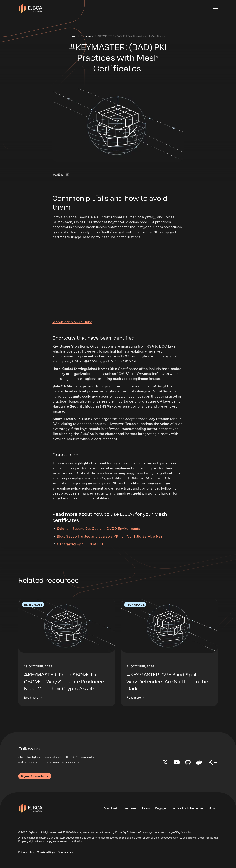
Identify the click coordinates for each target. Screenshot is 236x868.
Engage (160, 815)
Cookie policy (65, 859)
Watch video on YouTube (72, 324)
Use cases (129, 815)
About (214, 815)
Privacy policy (26, 859)
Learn (146, 815)
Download (110, 815)
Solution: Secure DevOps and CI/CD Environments (99, 534)
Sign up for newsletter (35, 783)
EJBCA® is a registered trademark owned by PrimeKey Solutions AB (102, 839)
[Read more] (67, 659)
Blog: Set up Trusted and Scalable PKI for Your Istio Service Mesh (112, 542)
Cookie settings (46, 859)
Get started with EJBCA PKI (81, 550)
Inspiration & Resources (187, 815)
